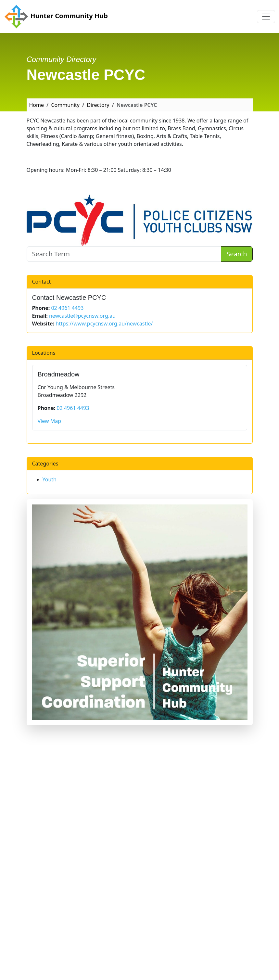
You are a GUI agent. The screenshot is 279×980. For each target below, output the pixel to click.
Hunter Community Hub (56, 17)
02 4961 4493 (67, 308)
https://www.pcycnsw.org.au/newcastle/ (104, 324)
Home (37, 105)
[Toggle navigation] (266, 17)
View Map (50, 421)
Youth (50, 479)
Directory (98, 105)
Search (237, 254)
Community (65, 105)
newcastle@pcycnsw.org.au (82, 316)
